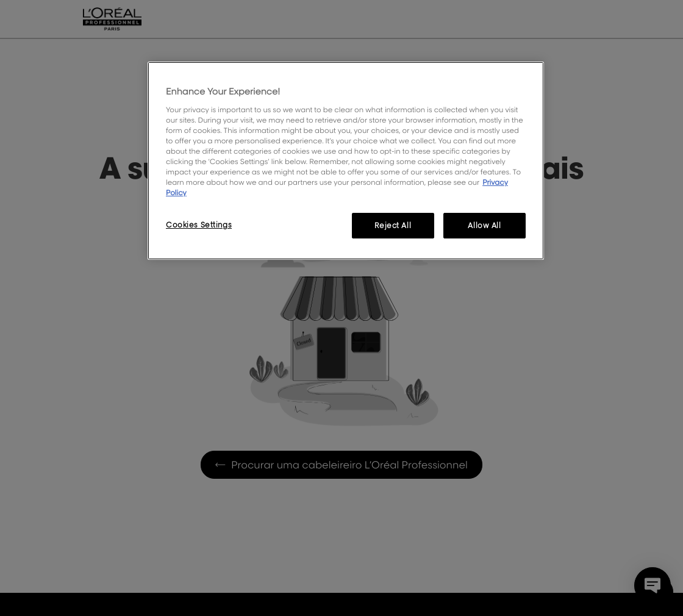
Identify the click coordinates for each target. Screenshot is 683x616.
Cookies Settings (199, 225)
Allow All (484, 225)
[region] (346, 161)
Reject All (393, 225)
